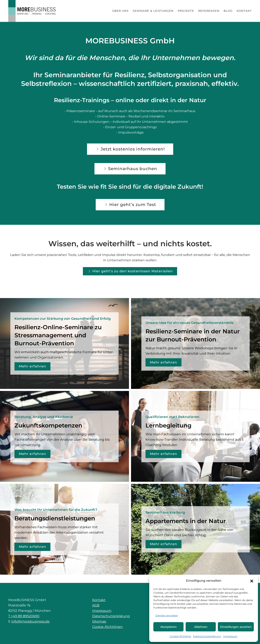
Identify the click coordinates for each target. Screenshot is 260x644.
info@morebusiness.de (30, 621)
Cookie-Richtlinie (180, 636)
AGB (96, 605)
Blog (228, 11)
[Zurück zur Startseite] (32, 11)
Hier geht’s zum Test (130, 205)
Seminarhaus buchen (130, 169)
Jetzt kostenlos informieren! (130, 149)
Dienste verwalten (167, 615)
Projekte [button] (186, 11)
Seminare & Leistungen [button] (153, 11)
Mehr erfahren (32, 366)
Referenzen (209, 11)
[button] (252, 581)
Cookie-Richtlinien (107, 627)
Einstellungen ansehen (236, 627)
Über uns (120, 11)
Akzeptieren (168, 627)
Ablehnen (201, 627)
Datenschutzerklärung (207, 636)
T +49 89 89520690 (24, 616)
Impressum (230, 636)
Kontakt (244, 11)
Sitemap (99, 621)
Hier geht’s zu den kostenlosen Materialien (130, 271)
